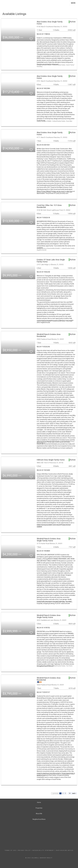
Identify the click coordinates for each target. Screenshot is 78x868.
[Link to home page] (3, 3)
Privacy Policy (24, 850)
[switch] (31, 38)
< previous (55, 793)
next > (74, 793)
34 (70, 793)
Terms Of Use (10, 850)
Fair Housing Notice (65, 850)
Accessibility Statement (43, 850)
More (73, 3)
